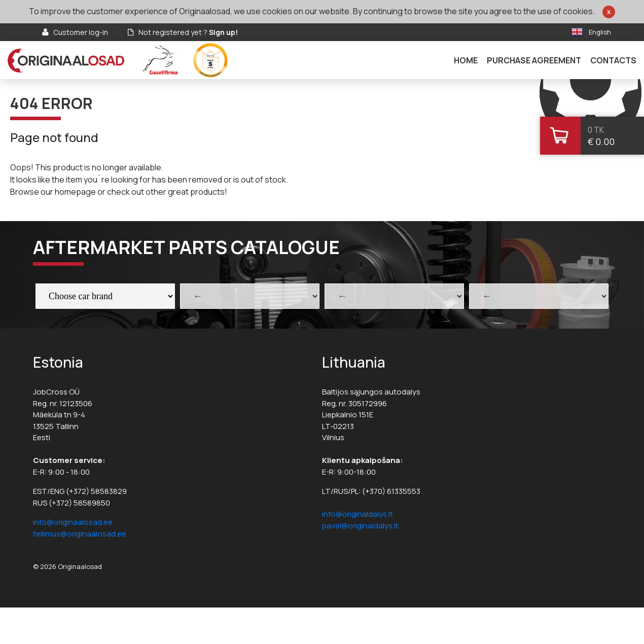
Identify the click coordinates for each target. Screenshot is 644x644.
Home (466, 60)
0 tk (596, 130)
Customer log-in (81, 32)
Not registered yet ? (188, 32)
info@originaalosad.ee (73, 522)
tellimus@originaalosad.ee (80, 534)
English (600, 32)
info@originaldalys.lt (357, 514)
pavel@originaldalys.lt (360, 526)
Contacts (613, 60)
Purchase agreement (534, 60)
